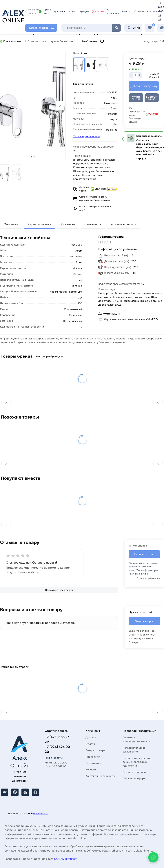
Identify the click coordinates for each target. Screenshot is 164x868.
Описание (11, 224)
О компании (113, 11)
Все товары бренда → (49, 356)
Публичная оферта (135, 778)
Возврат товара (95, 750)
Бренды (84, 11)
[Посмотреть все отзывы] (59, 590)
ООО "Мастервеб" (66, 859)
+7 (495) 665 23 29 (57, 739)
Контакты (153, 11)
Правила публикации (148, 578)
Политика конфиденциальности (136, 739)
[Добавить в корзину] (144, 86)
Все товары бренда (135, 120)
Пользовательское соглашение (134, 750)
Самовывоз (93, 224)
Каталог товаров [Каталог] (39, 28)
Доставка (59, 11)
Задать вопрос (144, 621)
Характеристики (40, 224)
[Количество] (135, 75)
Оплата (72, 11)
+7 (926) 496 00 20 (57, 749)
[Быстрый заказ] (152, 98)
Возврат (127, 11)
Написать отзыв (144, 554)
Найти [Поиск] (116, 28)
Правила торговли (134, 772)
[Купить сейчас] (136, 98)
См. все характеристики (87, 136)
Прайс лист (45, 11)
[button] (31, 157)
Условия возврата (123, 224)
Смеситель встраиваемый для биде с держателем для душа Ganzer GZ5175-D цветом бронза (150, 147)
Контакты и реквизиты (100, 776)
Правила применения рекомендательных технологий (136, 762)
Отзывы (139, 11)
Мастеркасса (41, 814)
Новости (91, 770)
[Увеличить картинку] (33, 105)
